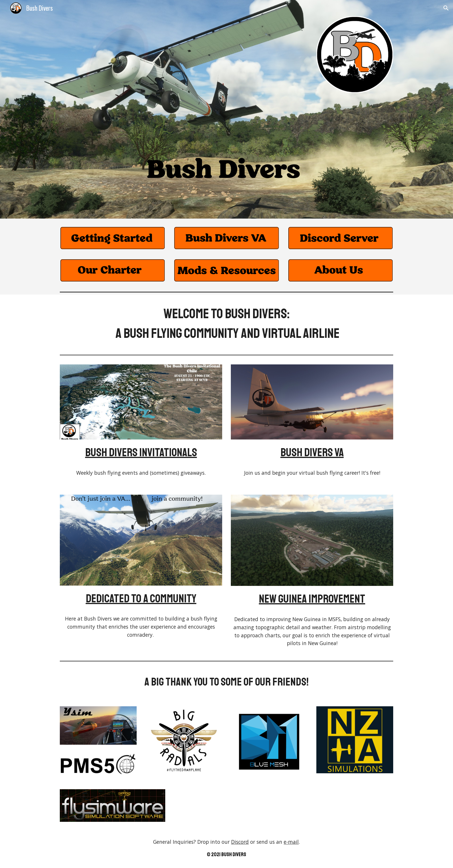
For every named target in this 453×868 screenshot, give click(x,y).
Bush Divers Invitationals (141, 452)
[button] (446, 8)
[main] (226, 323)
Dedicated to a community (141, 599)
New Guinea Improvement (312, 599)
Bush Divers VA (312, 452)
